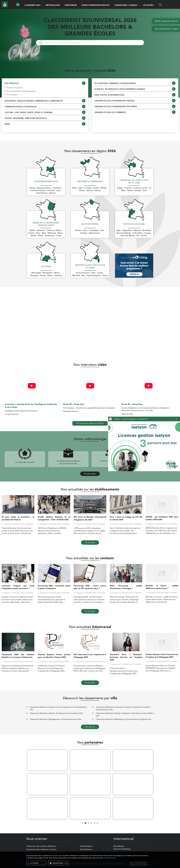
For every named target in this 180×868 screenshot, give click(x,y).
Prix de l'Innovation (15, 88)
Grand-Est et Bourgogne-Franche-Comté (46, 224)
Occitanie (46, 267)
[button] (41, 5)
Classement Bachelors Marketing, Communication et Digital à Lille (124, 719)
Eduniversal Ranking (122, 849)
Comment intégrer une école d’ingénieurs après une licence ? (18, 587)
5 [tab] (95, 823)
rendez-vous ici (110, 858)
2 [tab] (86, 823)
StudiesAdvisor (86, 846)
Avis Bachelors (86, 849)
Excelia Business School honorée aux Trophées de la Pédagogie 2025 (162, 656)
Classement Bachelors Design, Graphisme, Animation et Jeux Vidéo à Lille (125, 714)
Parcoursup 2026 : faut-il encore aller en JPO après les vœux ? (90, 587)
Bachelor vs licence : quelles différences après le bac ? (162, 587)
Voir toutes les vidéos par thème (90, 423)
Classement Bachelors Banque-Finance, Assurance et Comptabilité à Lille (58, 708)
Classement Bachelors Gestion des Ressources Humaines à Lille (56, 713)
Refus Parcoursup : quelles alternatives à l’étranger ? (126, 587)
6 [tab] (98, 823)
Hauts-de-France (90, 224)
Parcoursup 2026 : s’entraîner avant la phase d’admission (54, 587)
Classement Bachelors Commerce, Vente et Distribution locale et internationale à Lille (123, 708)
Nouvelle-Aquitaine (134, 224)
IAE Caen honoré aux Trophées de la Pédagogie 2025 (90, 656)
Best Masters (119, 846)
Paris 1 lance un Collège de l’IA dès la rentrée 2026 (126, 518)
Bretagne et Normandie (90, 182)
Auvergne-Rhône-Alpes (46, 182)
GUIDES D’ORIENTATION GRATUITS (96, 5)
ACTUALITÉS (148, 5)
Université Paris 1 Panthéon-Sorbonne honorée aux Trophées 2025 (126, 657)
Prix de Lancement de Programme (21, 91)
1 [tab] (83, 823)
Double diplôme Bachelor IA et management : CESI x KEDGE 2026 (54, 518)
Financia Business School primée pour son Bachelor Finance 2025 (54, 656)
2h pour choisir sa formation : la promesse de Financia (18, 518)
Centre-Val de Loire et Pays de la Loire (134, 182)
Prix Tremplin (12, 95)
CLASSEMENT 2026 (32, 5)
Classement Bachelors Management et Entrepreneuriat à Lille (55, 719)
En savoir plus (90, 474)
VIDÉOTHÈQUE (71, 5)
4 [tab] (92, 823)
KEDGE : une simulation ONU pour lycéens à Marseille (162, 518)
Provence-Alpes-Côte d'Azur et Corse (90, 267)
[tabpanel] (47, 785)
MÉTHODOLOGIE (53, 5)
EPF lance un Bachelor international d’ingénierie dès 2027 (90, 518)
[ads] (144, 446)
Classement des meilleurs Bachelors (41, 846)
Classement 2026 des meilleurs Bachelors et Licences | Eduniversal (18, 656)
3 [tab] (89, 823)
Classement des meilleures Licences (41, 849)
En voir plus (90, 542)
